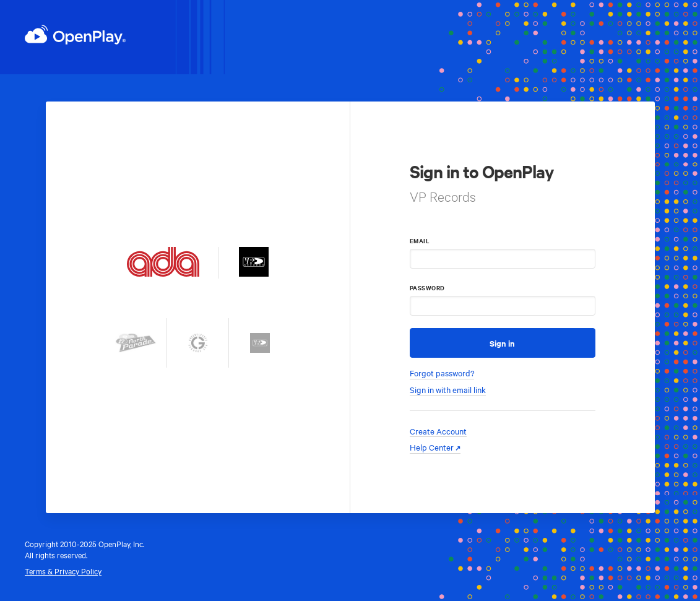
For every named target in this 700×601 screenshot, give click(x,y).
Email (420, 240)
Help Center (432, 447)
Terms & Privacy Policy (63, 571)
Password (427, 288)
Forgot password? (442, 373)
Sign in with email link (448, 390)
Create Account (438, 431)
